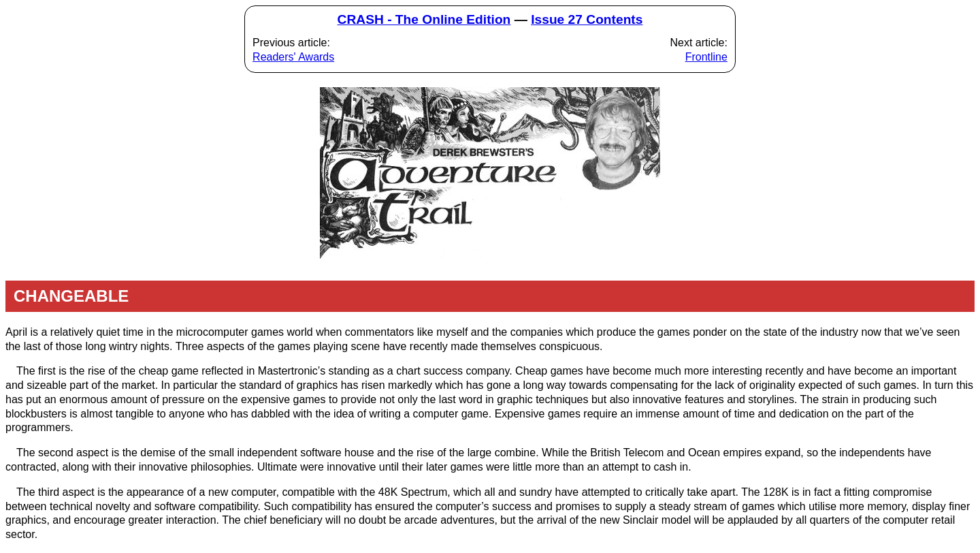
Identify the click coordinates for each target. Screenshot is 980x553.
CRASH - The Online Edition (424, 19)
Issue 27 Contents (587, 19)
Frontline (706, 57)
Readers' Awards (293, 57)
